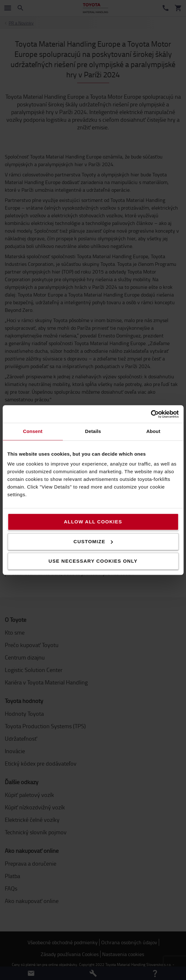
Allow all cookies (93, 522)
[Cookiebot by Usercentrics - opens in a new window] (151, 414)
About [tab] (153, 431)
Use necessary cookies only (93, 561)
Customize (93, 541)
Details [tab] (93, 431)
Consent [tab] (33, 431)
